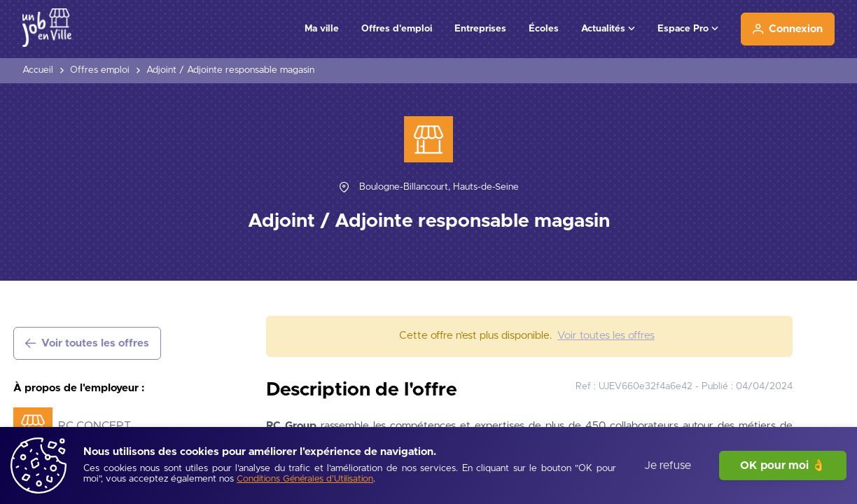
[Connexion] (788, 29)
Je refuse (668, 465)
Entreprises (480, 29)
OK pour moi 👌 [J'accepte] (783, 465)
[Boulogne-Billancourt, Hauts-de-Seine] (439, 187)
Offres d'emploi (397, 29)
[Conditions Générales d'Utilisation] (305, 480)
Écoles (544, 29)
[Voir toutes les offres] (87, 343)
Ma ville (322, 29)
